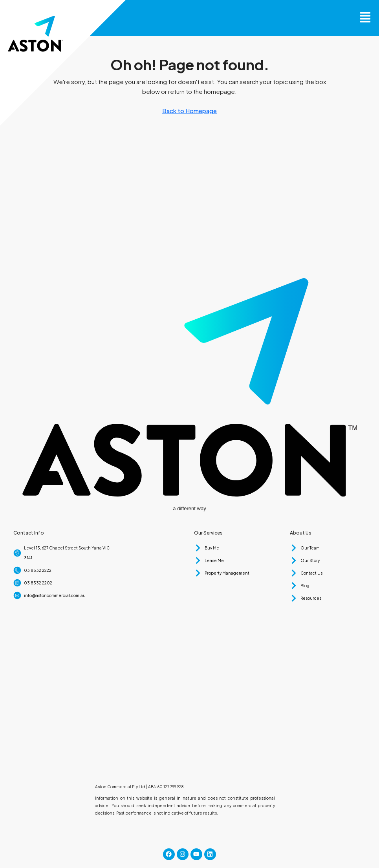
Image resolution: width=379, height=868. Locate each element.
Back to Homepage (189, 111)
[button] (365, 13)
